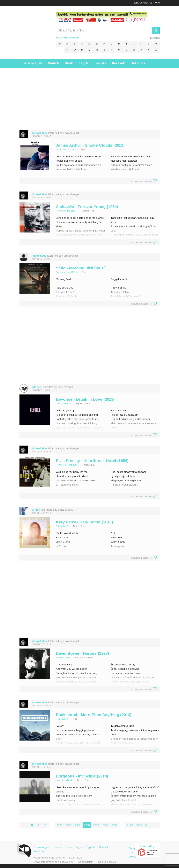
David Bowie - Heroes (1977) (82, 653)
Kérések (118, 63)
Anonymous (39, 256)
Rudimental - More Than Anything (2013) (94, 715)
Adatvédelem (86, 862)
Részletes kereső (67, 38)
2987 (78, 825)
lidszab (36, 387)
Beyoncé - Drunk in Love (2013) (85, 399)
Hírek (69, 63)
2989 (96, 825)
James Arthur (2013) (66, 149)
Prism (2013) (62, 526)
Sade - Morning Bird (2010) (81, 268)
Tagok (83, 63)
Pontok (53, 63)
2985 (59, 825)
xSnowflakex (39, 133)
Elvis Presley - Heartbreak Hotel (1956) (92, 461)
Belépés (138, 3)
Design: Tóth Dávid (132, 850)
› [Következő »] (148, 825)
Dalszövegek (32, 63)
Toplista (100, 63)
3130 (139, 825)
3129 (130, 825)
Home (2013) (62, 719)
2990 (105, 825)
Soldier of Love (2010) (67, 272)
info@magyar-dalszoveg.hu (57, 862)
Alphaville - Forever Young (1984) (87, 207)
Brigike (36, 510)
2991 (114, 825)
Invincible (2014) (64, 780)
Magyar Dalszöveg (35, 31)
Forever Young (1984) (67, 211)
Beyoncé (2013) (64, 403)
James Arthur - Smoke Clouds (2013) (90, 145)
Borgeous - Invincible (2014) (82, 776)
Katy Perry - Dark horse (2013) (84, 522)
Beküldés (138, 63)
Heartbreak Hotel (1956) (68, 465)
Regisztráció (152, 3)
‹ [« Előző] (33, 825)
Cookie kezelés (107, 862)
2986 (69, 825)
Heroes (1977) (63, 657)
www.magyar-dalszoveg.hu (49, 858)
